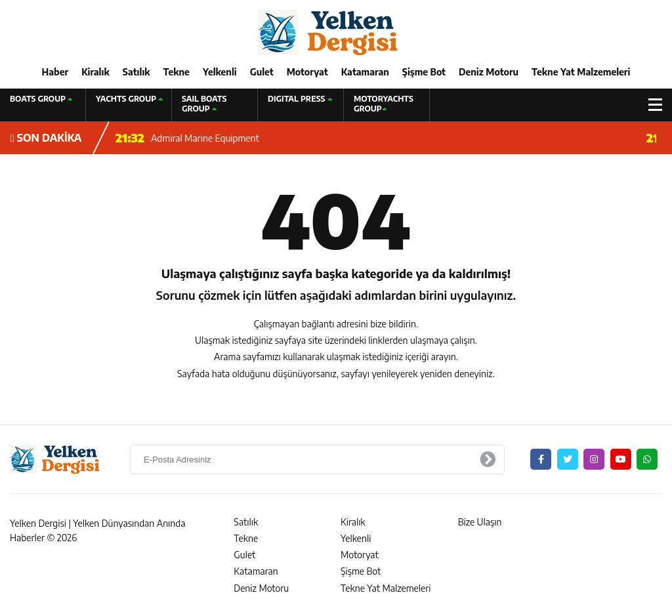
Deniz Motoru (489, 72)
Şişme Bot (424, 72)
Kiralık (95, 72)
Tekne (177, 72)
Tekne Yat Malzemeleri (581, 72)
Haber (55, 72)
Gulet (262, 72)
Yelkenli (220, 72)
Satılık (136, 72)
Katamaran (365, 72)
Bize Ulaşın (480, 522)
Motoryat (307, 72)
